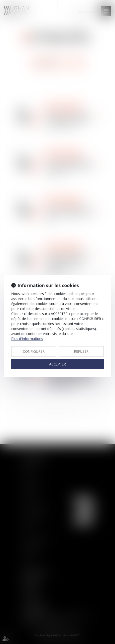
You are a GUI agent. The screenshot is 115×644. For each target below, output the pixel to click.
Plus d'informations (27, 339)
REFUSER (81, 351)
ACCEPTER (57, 364)
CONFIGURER (34, 351)
